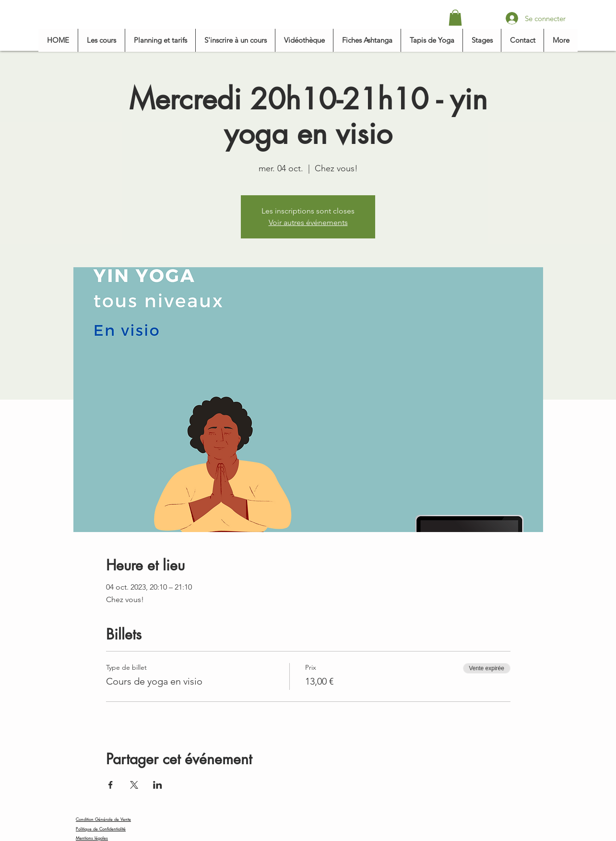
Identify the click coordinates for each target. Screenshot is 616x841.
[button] (455, 18)
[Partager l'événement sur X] (134, 785)
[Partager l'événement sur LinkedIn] (158, 785)
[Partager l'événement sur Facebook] (111, 785)
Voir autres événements (308, 222)
